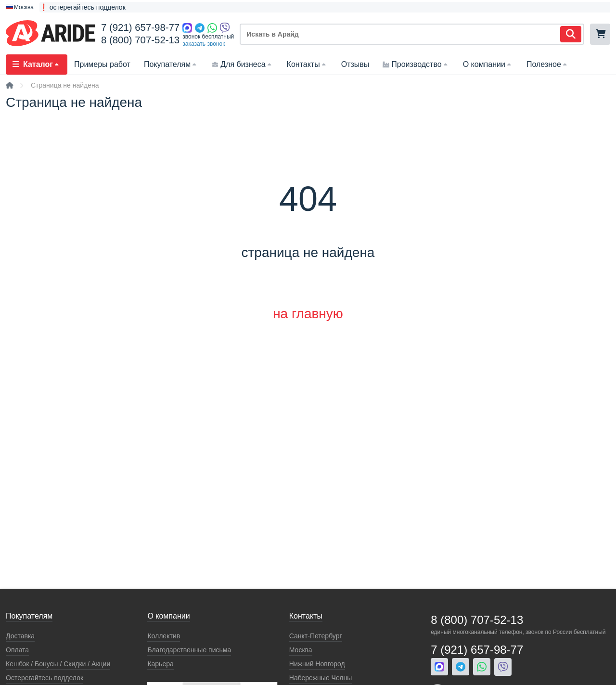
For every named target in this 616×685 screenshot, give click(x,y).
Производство (416, 64)
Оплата (17, 650)
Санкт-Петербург (316, 636)
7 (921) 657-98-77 (140, 27)
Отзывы (355, 64)
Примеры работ (102, 64)
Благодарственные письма (189, 650)
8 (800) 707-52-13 (140, 40)
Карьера (160, 664)
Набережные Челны (321, 678)
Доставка (20, 636)
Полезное (548, 64)
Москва (301, 650)
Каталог (37, 64)
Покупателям (171, 64)
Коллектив (164, 636)
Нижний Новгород (317, 664)
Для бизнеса (242, 64)
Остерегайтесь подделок (45, 678)
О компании (488, 64)
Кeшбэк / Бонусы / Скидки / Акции (58, 664)
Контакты (307, 64)
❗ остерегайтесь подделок (83, 7)
